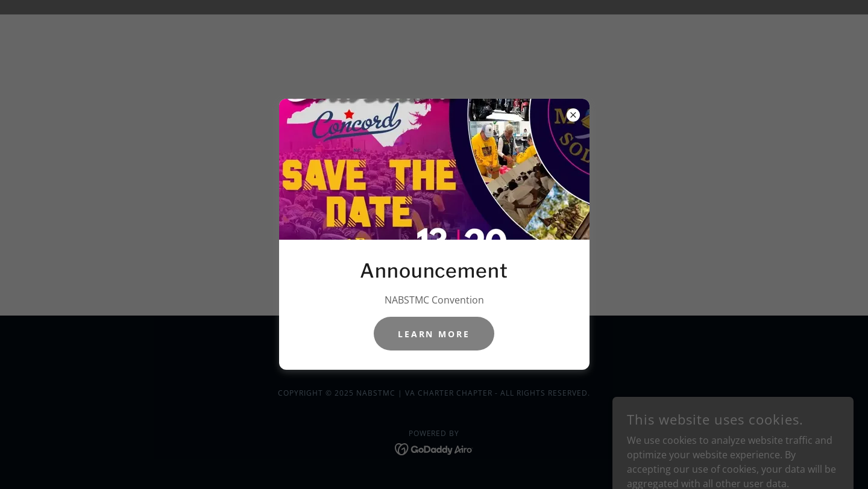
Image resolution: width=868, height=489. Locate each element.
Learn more (434, 334)
